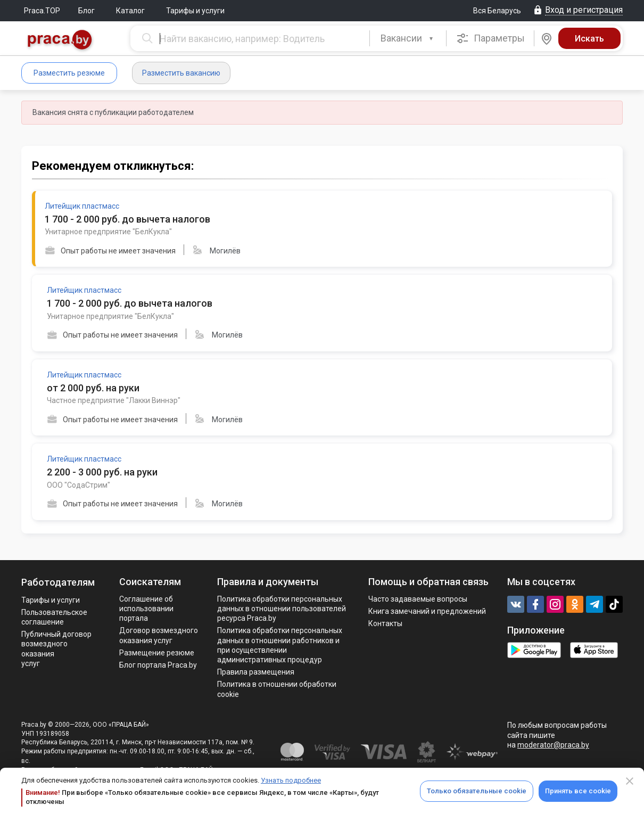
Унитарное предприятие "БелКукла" (108, 232)
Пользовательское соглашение (54, 617)
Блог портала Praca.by (158, 665)
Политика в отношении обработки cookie (277, 689)
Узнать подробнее (291, 780)
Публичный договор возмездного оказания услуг (56, 649)
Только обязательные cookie (477, 791)
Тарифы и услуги (195, 11)
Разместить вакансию (181, 73)
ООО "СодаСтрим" (79, 485)
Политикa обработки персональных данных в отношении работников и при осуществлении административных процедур (280, 645)
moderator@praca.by (553, 745)
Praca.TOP (42, 11)
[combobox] (408, 38)
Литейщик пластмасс (82, 206)
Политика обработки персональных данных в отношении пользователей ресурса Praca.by (282, 609)
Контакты (385, 623)
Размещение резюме (157, 653)
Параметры (490, 38)
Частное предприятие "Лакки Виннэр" (114, 400)
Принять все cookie (578, 791)
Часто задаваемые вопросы (418, 599)
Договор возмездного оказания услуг (159, 635)
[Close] (630, 781)
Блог (86, 11)
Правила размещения (256, 672)
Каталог (130, 11)
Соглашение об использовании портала (146, 609)
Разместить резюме (69, 73)
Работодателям (58, 582)
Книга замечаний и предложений (427, 611)
